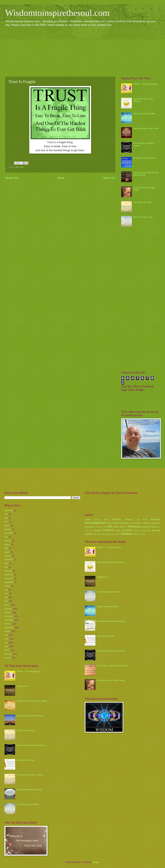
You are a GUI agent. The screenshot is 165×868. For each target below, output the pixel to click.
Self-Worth (127, 530)
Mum (159, 527)
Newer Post (12, 178)
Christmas (129, 519)
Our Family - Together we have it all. (112, 666)
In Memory (146, 523)
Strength (156, 530)
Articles (88, 519)
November (9, 578)
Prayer (118, 530)
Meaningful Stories (148, 527)
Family (116, 523)
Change (106, 520)
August (7, 544)
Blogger (96, 862)
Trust (21, 167)
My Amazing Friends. (26, 760)
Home (61, 178)
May (6, 518)
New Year (89, 531)
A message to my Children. (28, 804)
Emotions (156, 519)
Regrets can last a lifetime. (145, 158)
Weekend (110, 534)
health (131, 523)
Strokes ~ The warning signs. (146, 84)
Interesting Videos (101, 527)
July (6, 514)
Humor (137, 523)
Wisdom (127, 534)
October (8, 624)
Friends (124, 523)
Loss (116, 527)
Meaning (134, 526)
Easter (145, 520)
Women (136, 534)
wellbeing (118, 534)
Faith (110, 523)
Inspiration (156, 523)
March (7, 525)
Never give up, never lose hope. (30, 716)
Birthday (97, 520)
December (9, 510)
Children (117, 519)
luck (126, 527)
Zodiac (143, 534)
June (7, 563)
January (8, 529)
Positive (108, 530)
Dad (138, 520)
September (9, 582)
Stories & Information (142, 531)
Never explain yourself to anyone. (31, 745)
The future (97, 534)
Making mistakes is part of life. (146, 128)
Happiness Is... (23, 686)
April (6, 522)
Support (89, 534)
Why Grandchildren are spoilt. (29, 790)
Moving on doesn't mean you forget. (32, 701)
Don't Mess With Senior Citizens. (111, 562)
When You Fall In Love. (143, 217)
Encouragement (96, 523)
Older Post (109, 178)
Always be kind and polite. (144, 114)
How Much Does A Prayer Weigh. (111, 680)
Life (17, 167)
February (8, 571)
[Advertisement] (82, 51)
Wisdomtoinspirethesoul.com (57, 13)
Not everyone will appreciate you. (111, 621)
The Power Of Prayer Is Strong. (30, 775)
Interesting (89, 527)
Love (121, 527)
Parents (98, 530)
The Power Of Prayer (142, 202)
